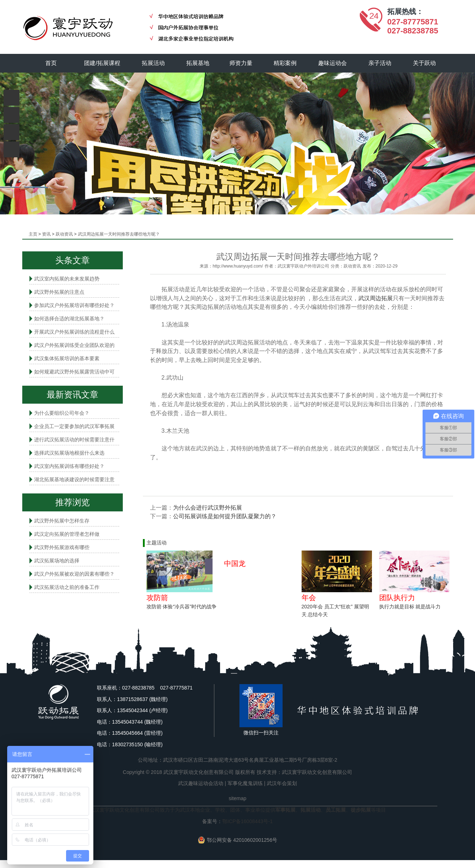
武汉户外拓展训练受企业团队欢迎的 (74, 345)
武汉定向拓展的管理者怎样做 (67, 534)
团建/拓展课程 (102, 63)
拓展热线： (405, 11)
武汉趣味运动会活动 (201, 783)
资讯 (46, 234)
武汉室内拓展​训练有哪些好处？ (69, 466)
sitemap (237, 798)
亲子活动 (380, 63)
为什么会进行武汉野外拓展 (208, 508)
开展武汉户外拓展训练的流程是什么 (74, 332)
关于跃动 (424, 63)
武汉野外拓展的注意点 (59, 292)
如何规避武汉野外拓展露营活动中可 (74, 372)
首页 (51, 63)
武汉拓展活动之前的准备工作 (67, 587)
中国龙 (235, 563)
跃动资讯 (64, 234)
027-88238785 (413, 31)
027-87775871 (413, 22)
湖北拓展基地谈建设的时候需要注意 (74, 479)
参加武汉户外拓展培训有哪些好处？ (74, 305)
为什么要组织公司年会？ (62, 413)
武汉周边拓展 (376, 298)
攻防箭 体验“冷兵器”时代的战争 (181, 607)
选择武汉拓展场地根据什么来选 (69, 453)
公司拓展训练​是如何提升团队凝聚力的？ (225, 516)
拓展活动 (153, 63)
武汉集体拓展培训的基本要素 (67, 358)
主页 (33, 234)
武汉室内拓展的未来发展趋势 (67, 279)
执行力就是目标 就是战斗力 (410, 607)
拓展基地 (198, 63)
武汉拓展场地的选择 (57, 561)
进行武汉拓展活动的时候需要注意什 (74, 440)
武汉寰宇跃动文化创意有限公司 (317, 772)
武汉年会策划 (282, 783)
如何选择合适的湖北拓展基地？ (69, 319)
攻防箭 (157, 598)
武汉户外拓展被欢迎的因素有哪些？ (74, 574)
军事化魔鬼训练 (245, 783)
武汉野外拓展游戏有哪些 (62, 547)
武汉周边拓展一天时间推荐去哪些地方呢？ (119, 234)
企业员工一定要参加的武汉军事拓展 (74, 426)
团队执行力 (397, 598)
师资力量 (241, 63)
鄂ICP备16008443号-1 (247, 821)
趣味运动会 (333, 63)
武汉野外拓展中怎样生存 (62, 521)
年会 (309, 598)
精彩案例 (285, 63)
